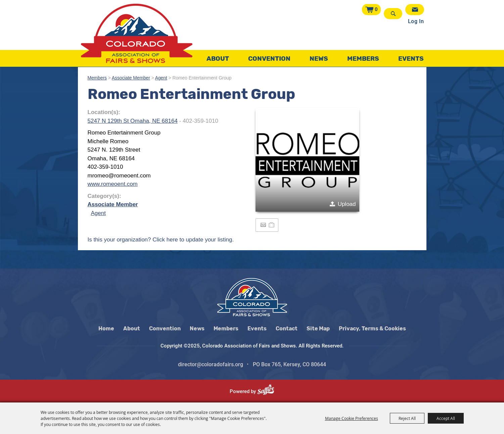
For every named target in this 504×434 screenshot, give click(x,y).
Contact (287, 329)
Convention (269, 59)
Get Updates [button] (415, 10)
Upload (347, 204)
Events (411, 59)
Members (363, 59)
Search (393, 14)
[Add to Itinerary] (272, 225)
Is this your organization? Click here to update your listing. (161, 240)
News (319, 59)
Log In (416, 21)
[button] (307, 160)
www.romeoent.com (113, 184)
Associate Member (131, 78)
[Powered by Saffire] (268, 391)
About (218, 59)
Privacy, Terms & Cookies (372, 329)
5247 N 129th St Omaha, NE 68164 (133, 121)
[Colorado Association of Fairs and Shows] (137, 33)
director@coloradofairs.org (211, 364)
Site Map (318, 329)
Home (106, 329)
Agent (161, 78)
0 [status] (376, 9)
